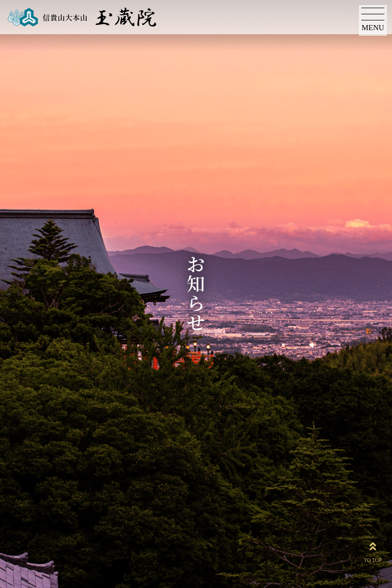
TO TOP (373, 550)
